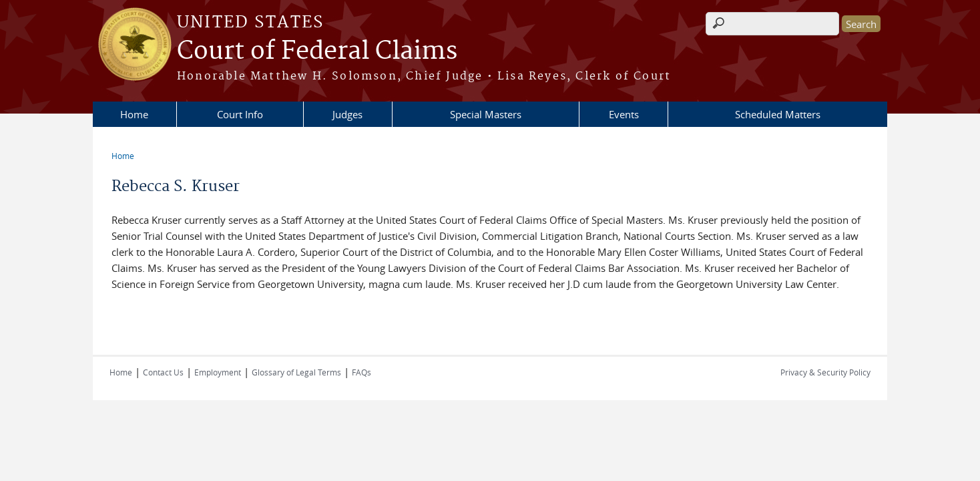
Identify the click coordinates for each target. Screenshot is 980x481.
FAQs (361, 372)
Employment (218, 372)
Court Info (240, 114)
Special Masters (486, 114)
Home (134, 114)
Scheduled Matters (778, 114)
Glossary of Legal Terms (296, 372)
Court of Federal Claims (317, 51)
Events (624, 114)
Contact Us (163, 372)
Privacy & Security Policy (825, 372)
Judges (347, 114)
